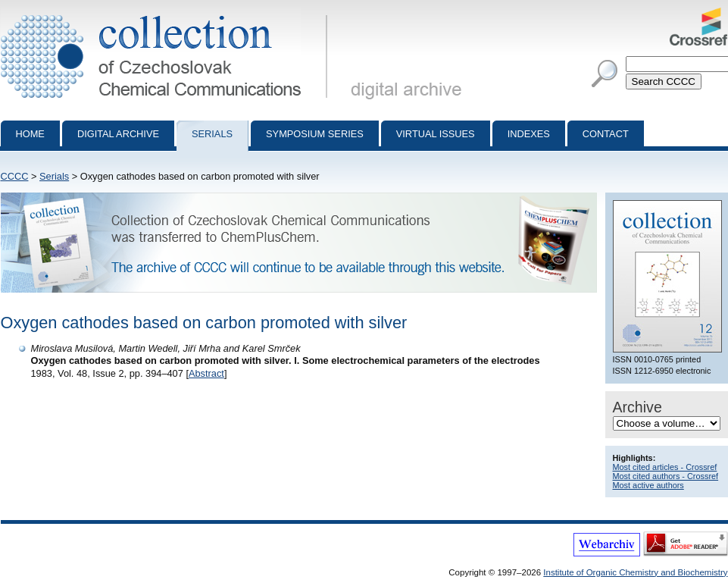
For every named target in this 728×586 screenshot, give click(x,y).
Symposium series (315, 134)
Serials (212, 134)
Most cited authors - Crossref (666, 476)
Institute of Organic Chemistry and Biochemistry (635, 572)
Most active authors (648, 485)
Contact (606, 134)
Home (30, 134)
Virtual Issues (436, 134)
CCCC (15, 176)
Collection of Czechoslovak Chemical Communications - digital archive (167, 14)
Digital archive (118, 134)
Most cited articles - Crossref (665, 467)
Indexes (529, 134)
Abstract (206, 373)
